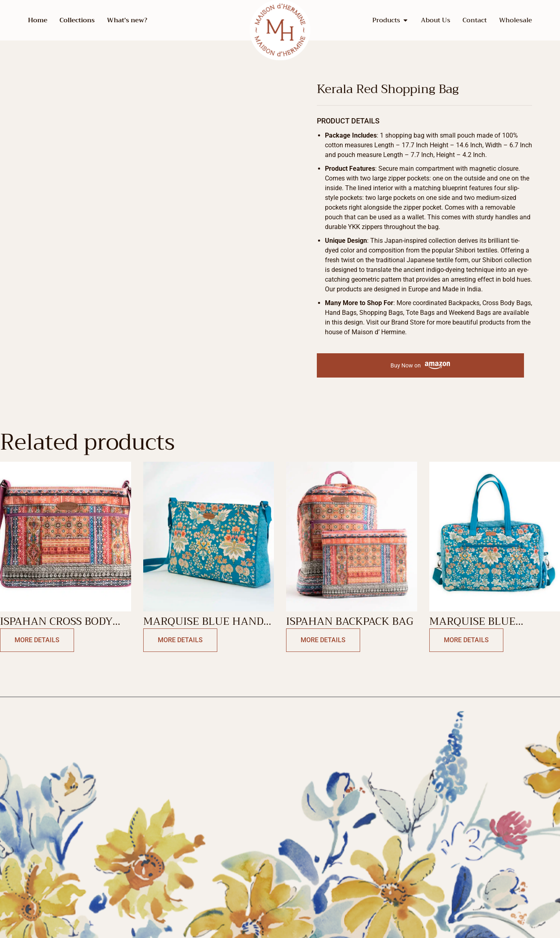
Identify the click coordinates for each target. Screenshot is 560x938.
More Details (37, 640)
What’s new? (127, 20)
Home (38, 20)
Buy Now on (420, 366)
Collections (77, 20)
